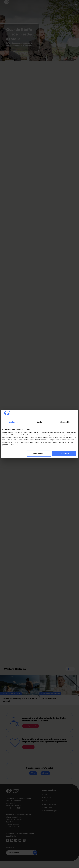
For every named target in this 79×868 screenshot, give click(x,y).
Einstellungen (39, 454)
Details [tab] (39, 422)
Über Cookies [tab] (65, 422)
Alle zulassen (64, 454)
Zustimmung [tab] (14, 422)
